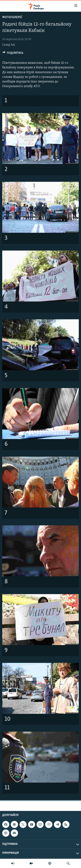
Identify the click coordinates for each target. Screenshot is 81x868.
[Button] (13, 54)
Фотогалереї (12, 17)
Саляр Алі (9, 45)
